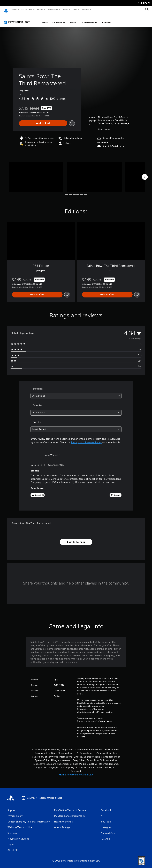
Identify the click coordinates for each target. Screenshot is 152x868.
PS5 (23, 9)
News (66, 9)
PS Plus (40, 9)
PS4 (31, 9)
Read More (37, 485)
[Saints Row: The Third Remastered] (36, 174)
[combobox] (76, 393)
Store (75, 9)
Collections (59, 19)
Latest (44, 19)
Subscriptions (89, 19)
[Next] (145, 174)
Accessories (53, 9)
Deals (73, 19)
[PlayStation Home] (6, 10)
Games (14, 9)
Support (85, 9)
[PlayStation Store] (18, 19)
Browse (106, 19)
